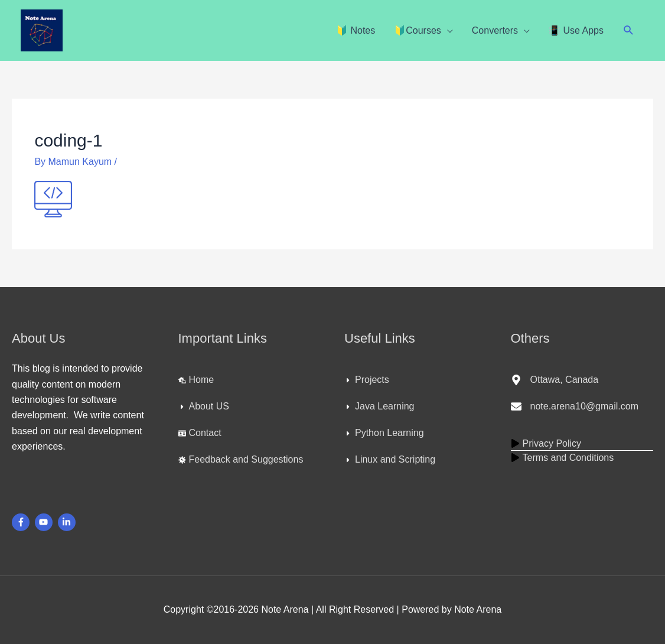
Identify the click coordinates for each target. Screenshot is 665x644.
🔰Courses (418, 30)
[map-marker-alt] (555, 380)
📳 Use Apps (576, 30)
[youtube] (45, 522)
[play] (546, 444)
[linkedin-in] (68, 522)
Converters (495, 30)
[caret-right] (204, 406)
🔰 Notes (356, 30)
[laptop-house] (196, 380)
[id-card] (200, 433)
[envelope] (575, 406)
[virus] (241, 460)
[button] (629, 30)
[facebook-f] (22, 522)
